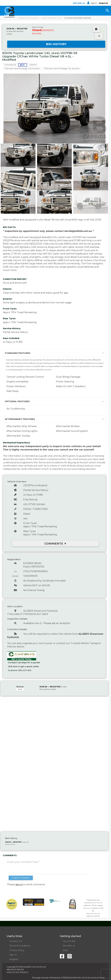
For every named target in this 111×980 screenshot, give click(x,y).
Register (104, 3)
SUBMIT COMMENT (21, 878)
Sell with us (79, 3)
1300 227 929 (25, 670)
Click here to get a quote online (23, 666)
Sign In (92, 3)
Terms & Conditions (20, 946)
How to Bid (69, 941)
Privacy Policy (17, 950)
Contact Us (16, 941)
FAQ (65, 950)
